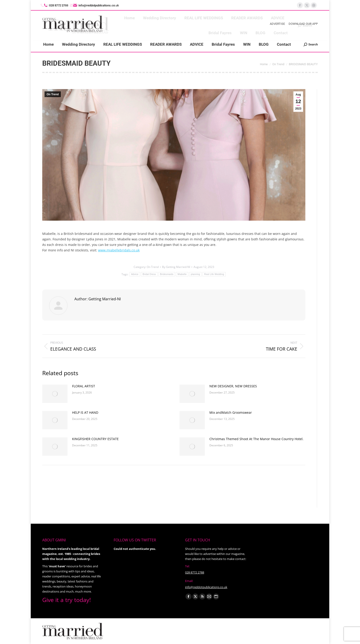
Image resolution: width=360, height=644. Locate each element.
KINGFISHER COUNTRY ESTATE (95, 439)
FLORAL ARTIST (84, 386)
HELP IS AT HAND (85, 412)
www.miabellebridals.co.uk (119, 250)
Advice (135, 274)
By (176, 267)
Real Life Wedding (214, 274)
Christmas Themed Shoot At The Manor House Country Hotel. (256, 439)
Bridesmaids (167, 274)
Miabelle (182, 274)
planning (195, 274)
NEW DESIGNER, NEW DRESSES (233, 386)
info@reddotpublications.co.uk (96, 5)
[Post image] (55, 394)
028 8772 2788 (195, 572)
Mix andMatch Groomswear (231, 412)
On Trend (53, 94)
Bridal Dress (149, 274)
